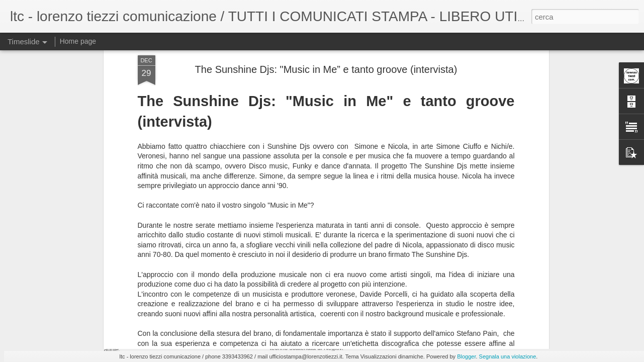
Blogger (466, 356)
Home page (78, 41)
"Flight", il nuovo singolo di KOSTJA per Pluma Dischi (247, 300)
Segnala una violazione (508, 356)
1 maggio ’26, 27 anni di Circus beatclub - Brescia (498, 292)
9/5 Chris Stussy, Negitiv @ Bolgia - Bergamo (361, 294)
